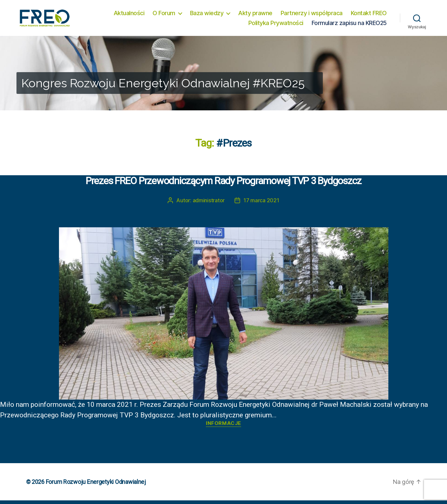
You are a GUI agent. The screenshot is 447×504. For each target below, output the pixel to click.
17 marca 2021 (261, 204)
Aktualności (129, 15)
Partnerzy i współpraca (312, 15)
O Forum (164, 15)
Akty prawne (255, 15)
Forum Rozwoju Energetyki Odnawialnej (96, 485)
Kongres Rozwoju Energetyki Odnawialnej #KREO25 (163, 87)
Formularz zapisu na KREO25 (349, 25)
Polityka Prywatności (276, 25)
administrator (209, 204)
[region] (223, 77)
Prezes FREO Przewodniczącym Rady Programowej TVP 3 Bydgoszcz (223, 184)
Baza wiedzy (207, 15)
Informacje (223, 427)
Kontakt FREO (369, 15)
